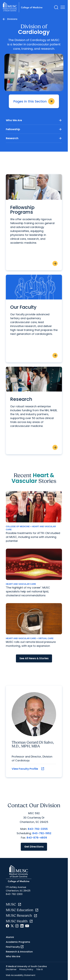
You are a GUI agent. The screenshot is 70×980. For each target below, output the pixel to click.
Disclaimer (11, 969)
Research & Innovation (19, 952)
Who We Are (34, 120)
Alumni (10, 937)
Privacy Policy (26, 969)
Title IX (39, 969)
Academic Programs (18, 942)
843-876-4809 (37, 838)
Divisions (12, 19)
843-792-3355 (38, 829)
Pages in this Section (35, 101)
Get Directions (34, 847)
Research (34, 138)
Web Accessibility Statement (21, 975)
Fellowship (34, 129)
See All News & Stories (34, 658)
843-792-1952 (42, 833)
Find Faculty (15, 947)
